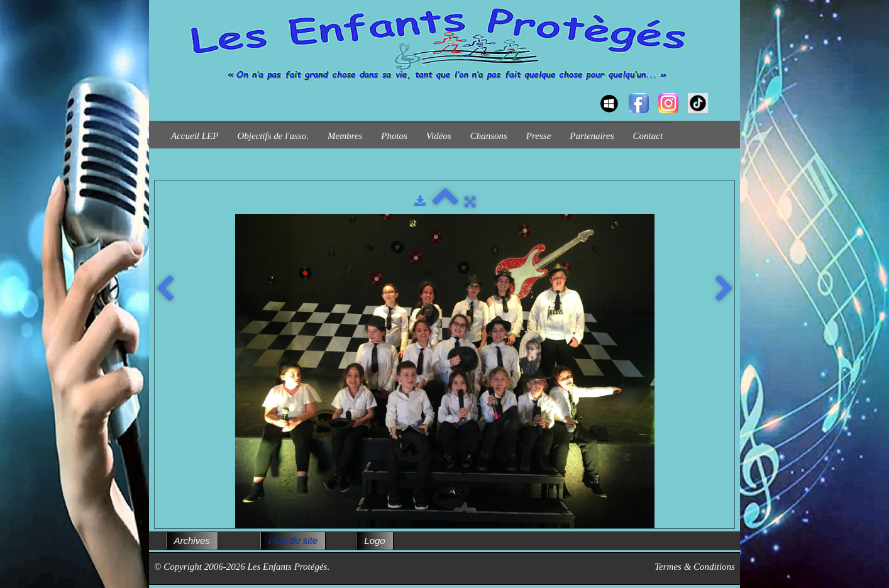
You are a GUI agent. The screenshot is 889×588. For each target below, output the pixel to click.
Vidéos (439, 136)
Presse (538, 136)
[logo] (166, 92)
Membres (345, 136)
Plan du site (293, 541)
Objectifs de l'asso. (273, 136)
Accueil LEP (195, 136)
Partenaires (592, 136)
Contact (648, 136)
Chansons (489, 136)
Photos (394, 136)
